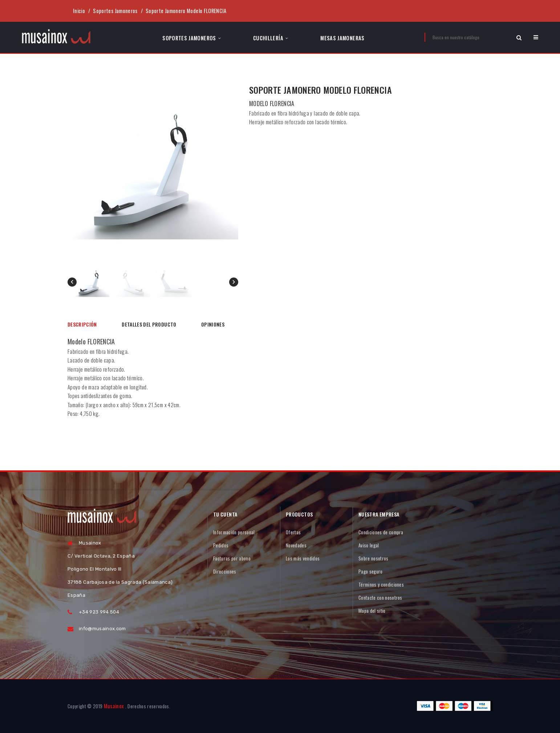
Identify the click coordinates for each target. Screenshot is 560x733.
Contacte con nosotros (380, 598)
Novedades (296, 545)
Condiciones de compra (381, 532)
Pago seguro (371, 571)
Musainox (114, 706)
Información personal (234, 532)
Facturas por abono (232, 558)
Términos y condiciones (381, 584)
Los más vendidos (303, 558)
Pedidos (221, 545)
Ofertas (293, 532)
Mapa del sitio (372, 611)
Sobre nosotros (374, 558)
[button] (536, 37)
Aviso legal (369, 545)
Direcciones (225, 571)
